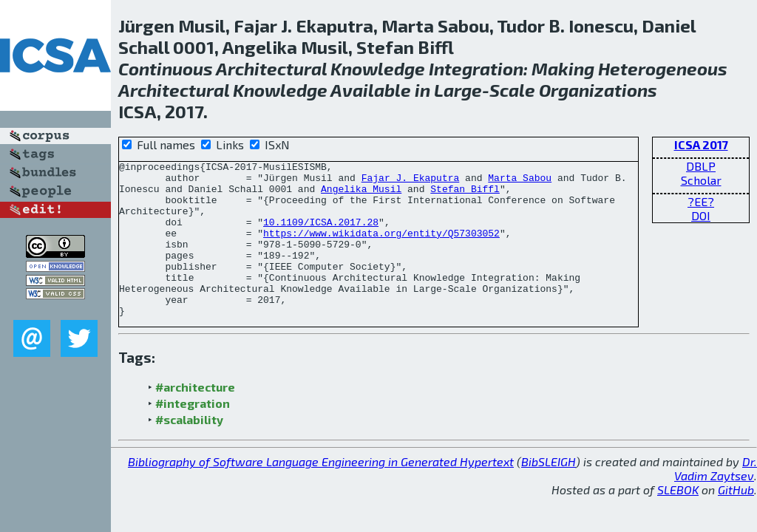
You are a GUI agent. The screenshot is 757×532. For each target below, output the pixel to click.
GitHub (736, 521)
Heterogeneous (663, 68)
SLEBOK (678, 521)
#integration (193, 434)
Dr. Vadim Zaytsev (716, 499)
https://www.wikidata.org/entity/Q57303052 (381, 248)
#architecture (195, 418)
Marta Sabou (520, 182)
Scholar (701, 180)
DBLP (701, 166)
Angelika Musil (361, 195)
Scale (512, 90)
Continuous (166, 68)
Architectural (271, 68)
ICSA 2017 (701, 144)
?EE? (701, 201)
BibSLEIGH (549, 492)
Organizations (598, 90)
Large (458, 90)
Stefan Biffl (465, 195)
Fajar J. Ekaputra (411, 182)
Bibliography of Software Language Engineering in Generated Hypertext (321, 492)
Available (371, 90)
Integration (476, 68)
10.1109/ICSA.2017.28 (321, 235)
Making (563, 68)
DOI (701, 215)
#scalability (189, 450)
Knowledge (378, 68)
